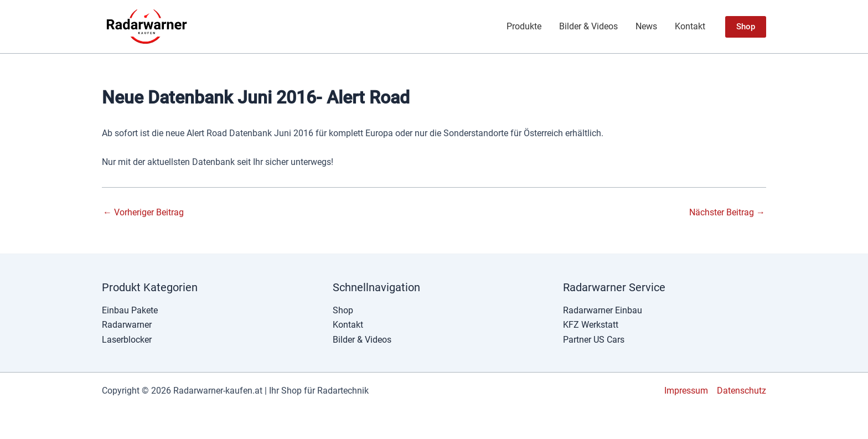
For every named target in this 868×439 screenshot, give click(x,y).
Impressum (686, 391)
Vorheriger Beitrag (143, 213)
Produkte (524, 26)
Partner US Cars (594, 340)
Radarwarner (127, 325)
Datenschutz (742, 391)
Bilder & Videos (588, 26)
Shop (343, 310)
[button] (746, 27)
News (646, 26)
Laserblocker (127, 340)
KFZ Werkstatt (591, 325)
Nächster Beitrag (727, 213)
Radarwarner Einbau (603, 310)
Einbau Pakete (130, 310)
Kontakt (690, 26)
